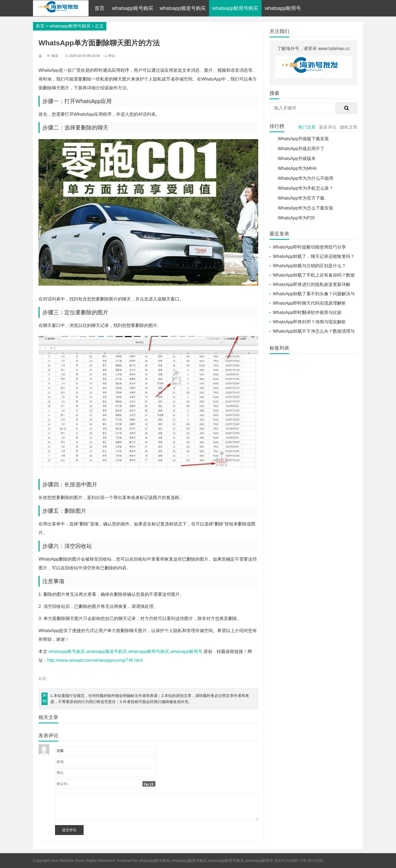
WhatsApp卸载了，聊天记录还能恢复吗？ (314, 256)
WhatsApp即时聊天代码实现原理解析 (309, 303)
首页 (100, 8)
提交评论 (69, 830)
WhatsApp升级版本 (297, 159)
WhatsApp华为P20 (296, 218)
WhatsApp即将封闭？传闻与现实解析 (309, 322)
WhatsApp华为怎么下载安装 (306, 208)
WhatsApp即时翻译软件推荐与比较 (307, 312)
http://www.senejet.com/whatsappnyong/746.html (95, 660)
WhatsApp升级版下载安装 (303, 139)
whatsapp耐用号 (283, 8)
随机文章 (349, 127)
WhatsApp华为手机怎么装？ (306, 188)
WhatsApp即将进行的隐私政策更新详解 (312, 284)
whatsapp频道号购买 (183, 8)
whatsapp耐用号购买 (235, 8)
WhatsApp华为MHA (297, 168)
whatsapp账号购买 (133, 8)
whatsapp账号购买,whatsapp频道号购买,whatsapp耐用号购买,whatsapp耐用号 (125, 651)
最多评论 (328, 127)
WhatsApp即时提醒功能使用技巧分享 (309, 247)
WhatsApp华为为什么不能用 (306, 178)
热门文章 (307, 127)
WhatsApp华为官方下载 (301, 198)
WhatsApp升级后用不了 (301, 149)
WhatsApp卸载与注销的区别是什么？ (309, 266)
